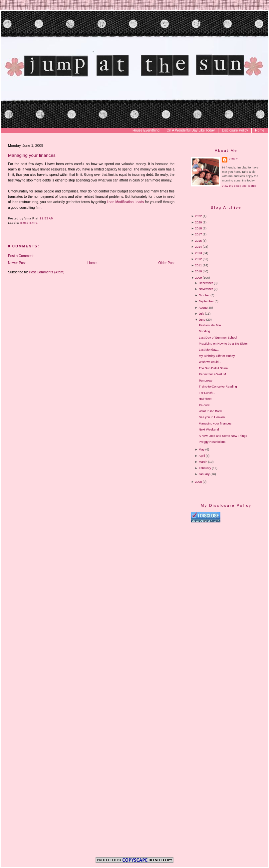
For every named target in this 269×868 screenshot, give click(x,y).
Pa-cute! (204, 405)
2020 (199, 222)
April (202, 456)
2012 (199, 259)
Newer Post (17, 263)
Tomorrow (206, 381)
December (206, 283)
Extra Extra (29, 223)
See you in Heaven (212, 417)
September (206, 301)
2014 (199, 247)
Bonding (204, 331)
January (204, 474)
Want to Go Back (210, 411)
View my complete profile (239, 186)
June (202, 320)
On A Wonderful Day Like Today (191, 130)
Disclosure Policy (235, 130)
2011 (199, 265)
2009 (199, 278)
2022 (199, 216)
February (205, 468)
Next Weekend (209, 430)
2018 (199, 228)
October (204, 295)
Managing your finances (32, 155)
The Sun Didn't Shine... (215, 368)
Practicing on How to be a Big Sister (223, 344)
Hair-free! (205, 399)
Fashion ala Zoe (210, 325)
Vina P (233, 159)
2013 (199, 253)
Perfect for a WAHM (212, 374)
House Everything (146, 130)
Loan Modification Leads (126, 202)
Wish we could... (210, 362)
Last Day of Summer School (218, 338)
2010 (199, 271)
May (202, 449)
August (204, 308)
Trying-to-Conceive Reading (218, 387)
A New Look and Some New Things (223, 436)
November (206, 289)
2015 (199, 241)
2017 (199, 234)
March (203, 462)
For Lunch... (207, 393)
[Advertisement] (224, 670)
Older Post (167, 263)
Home (260, 130)
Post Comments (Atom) (47, 272)
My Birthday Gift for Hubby (217, 356)
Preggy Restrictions (212, 442)
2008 (199, 482)
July (201, 314)
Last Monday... (209, 350)
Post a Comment (21, 256)
